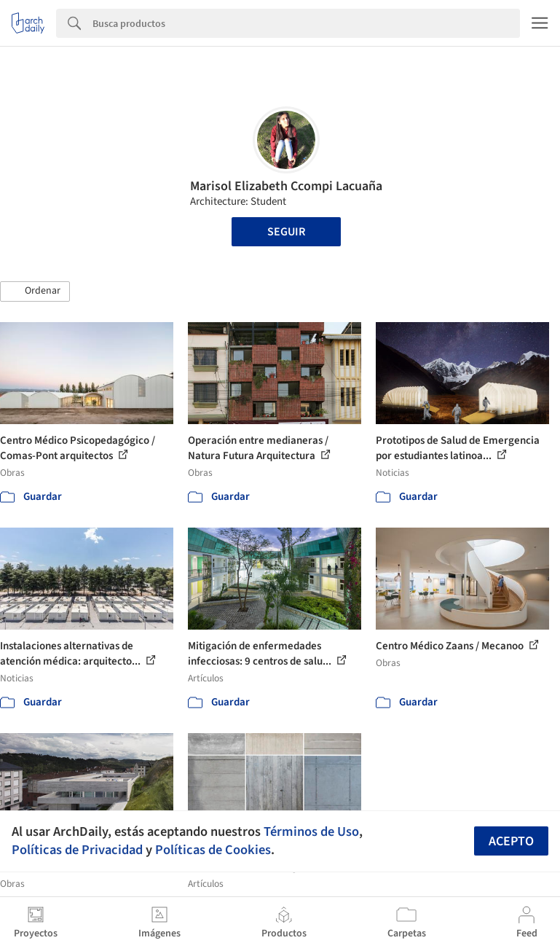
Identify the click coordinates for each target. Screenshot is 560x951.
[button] (35, 291)
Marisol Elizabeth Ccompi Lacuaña (286, 186)
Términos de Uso (311, 831)
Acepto (511, 841)
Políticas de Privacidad (77, 850)
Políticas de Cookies (213, 850)
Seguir (286, 232)
